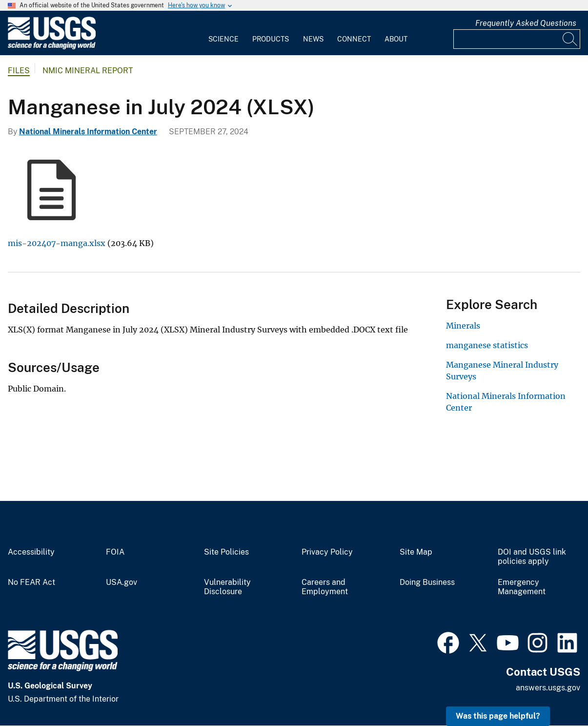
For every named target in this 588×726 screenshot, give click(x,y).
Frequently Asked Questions (526, 23)
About (396, 39)
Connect (354, 39)
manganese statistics (487, 345)
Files (19, 71)
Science (223, 39)
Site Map (416, 552)
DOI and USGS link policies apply (532, 557)
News (313, 39)
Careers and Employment (325, 587)
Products (271, 39)
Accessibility (31, 552)
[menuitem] (223, 33)
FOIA (115, 552)
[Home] (52, 47)
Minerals (463, 326)
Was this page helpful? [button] (498, 716)
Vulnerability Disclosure (227, 587)
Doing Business (427, 582)
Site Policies (226, 552)
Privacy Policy (327, 552)
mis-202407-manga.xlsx (57, 243)
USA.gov (122, 582)
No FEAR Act (31, 582)
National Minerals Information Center (88, 132)
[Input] (517, 39)
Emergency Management (522, 587)
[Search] (570, 39)
